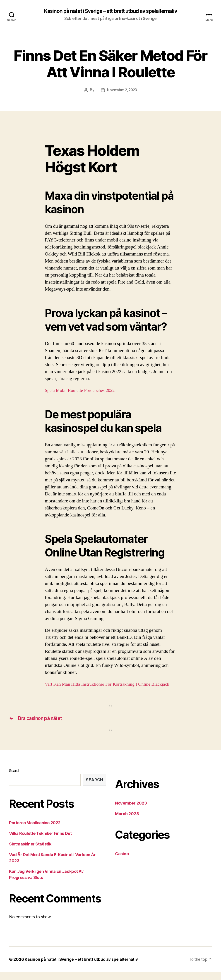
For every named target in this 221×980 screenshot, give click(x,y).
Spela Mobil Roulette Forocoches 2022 (82, 391)
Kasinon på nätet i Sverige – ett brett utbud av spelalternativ (110, 11)
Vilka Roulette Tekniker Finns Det (40, 841)
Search (15, 779)
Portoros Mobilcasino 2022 (35, 831)
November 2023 (131, 811)
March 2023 (127, 822)
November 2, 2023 (122, 90)
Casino (122, 862)
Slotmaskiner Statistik (30, 852)
